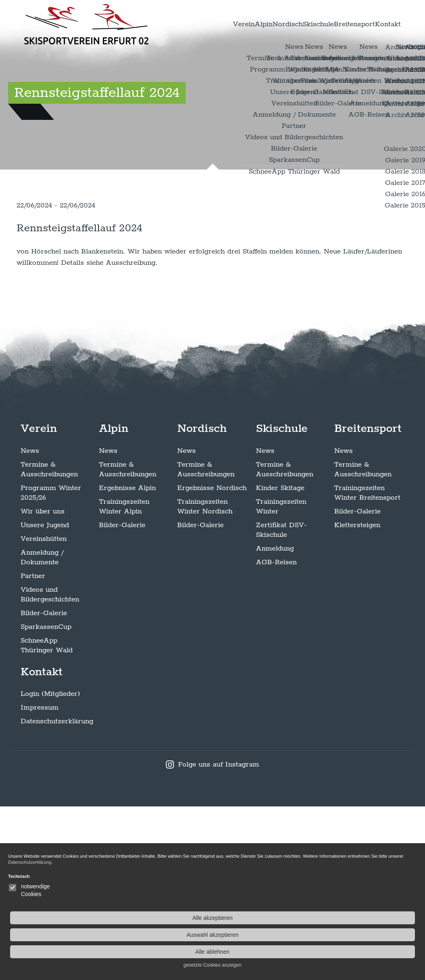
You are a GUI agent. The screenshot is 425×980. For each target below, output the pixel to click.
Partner (33, 749)
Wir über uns (43, 685)
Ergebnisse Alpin (127, 661)
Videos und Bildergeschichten (50, 768)
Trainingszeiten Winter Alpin (124, 680)
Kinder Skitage (280, 661)
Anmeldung (275, 722)
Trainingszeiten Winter (281, 680)
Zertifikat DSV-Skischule (281, 703)
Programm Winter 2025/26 (51, 666)
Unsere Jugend (45, 698)
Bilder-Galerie (44, 786)
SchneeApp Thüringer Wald (47, 819)
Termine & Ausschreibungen (49, 643)
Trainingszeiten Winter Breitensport (367, 666)
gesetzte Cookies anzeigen (379, 965)
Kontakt (383, 24)
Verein (185, 24)
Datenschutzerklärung (57, 895)
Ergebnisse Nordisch (212, 661)
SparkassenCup (46, 800)
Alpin (215, 24)
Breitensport (339, 24)
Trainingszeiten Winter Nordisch (205, 680)
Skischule (292, 24)
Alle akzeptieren (379, 918)
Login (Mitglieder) (50, 867)
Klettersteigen (357, 698)
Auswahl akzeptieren (379, 935)
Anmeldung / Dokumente (42, 731)
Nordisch (250, 24)
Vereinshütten (44, 712)
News (30, 624)
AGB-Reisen (276, 735)
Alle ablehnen (379, 952)
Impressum (40, 881)
